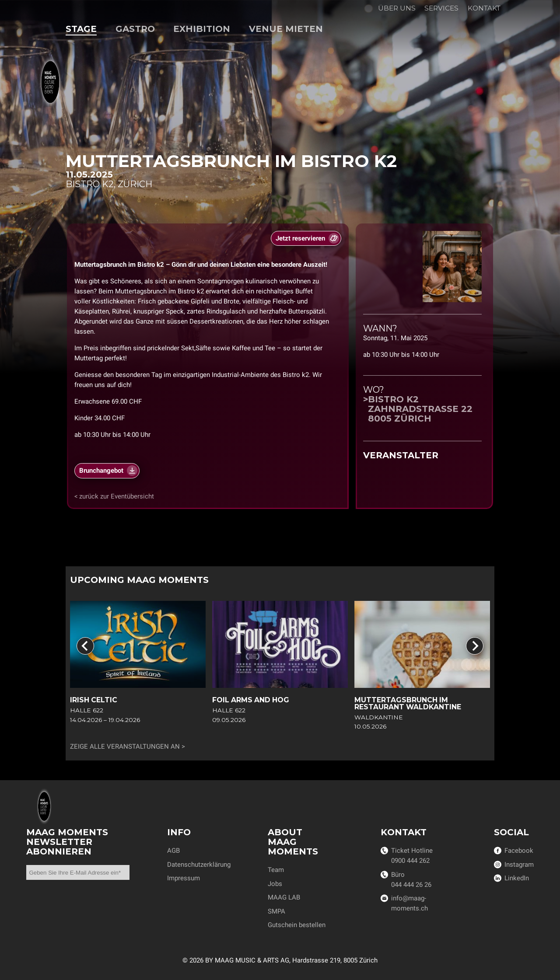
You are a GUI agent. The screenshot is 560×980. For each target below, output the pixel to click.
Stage (81, 29)
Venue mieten (286, 29)
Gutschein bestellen (297, 925)
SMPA (276, 911)
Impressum (184, 878)
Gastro (135, 29)
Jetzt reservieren (300, 239)
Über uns (397, 8)
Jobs (275, 884)
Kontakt (484, 8)
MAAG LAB (284, 897)
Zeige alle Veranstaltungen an (125, 746)
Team (276, 870)
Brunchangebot (101, 471)
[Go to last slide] (85, 646)
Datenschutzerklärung (199, 865)
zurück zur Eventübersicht (117, 496)
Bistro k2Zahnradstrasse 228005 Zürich (420, 409)
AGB (173, 851)
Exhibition (202, 29)
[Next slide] (475, 646)
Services (441, 8)
